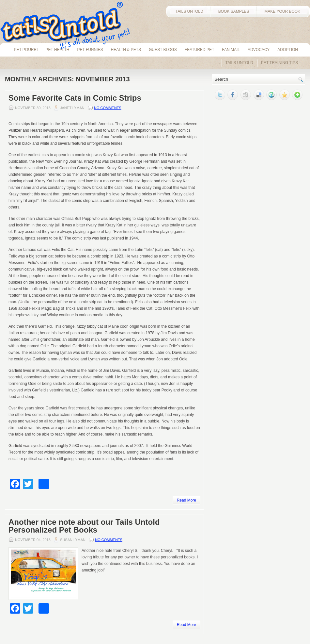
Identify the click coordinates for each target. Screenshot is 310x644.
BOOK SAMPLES (234, 11)
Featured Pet (199, 50)
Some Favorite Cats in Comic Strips (75, 98)
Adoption (288, 50)
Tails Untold (239, 63)
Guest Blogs (163, 50)
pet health (58, 50)
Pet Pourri (26, 50)
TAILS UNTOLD (188, 11)
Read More (186, 500)
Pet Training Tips (279, 63)
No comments (108, 108)
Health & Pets (126, 50)
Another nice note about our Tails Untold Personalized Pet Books (84, 526)
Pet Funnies (90, 50)
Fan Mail (231, 50)
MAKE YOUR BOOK (283, 11)
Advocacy (259, 50)
